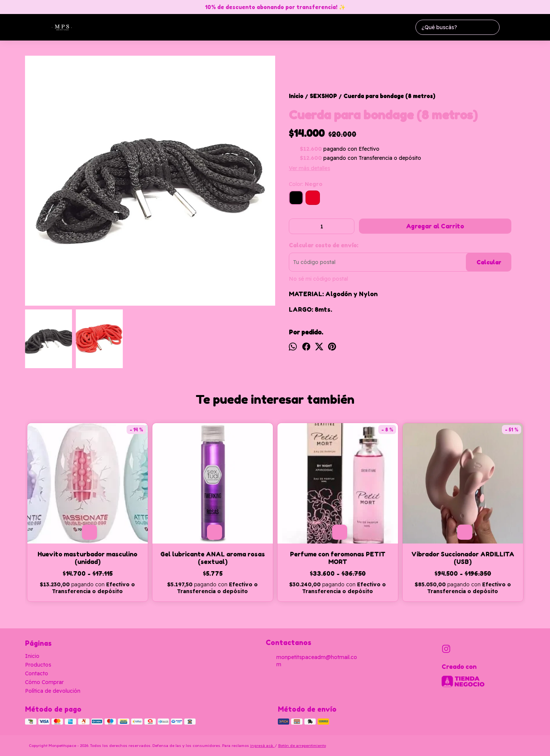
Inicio (32, 656)
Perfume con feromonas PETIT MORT (338, 558)
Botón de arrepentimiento (302, 746)
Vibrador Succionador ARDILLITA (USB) (463, 558)
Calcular (489, 262)
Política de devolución (53, 691)
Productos (38, 665)
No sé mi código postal (318, 279)
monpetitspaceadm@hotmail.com (312, 661)
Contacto (37, 673)
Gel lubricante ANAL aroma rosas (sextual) (213, 558)
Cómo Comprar (44, 682)
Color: (306, 184)
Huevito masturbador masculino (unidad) (87, 558)
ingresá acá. (262, 746)
